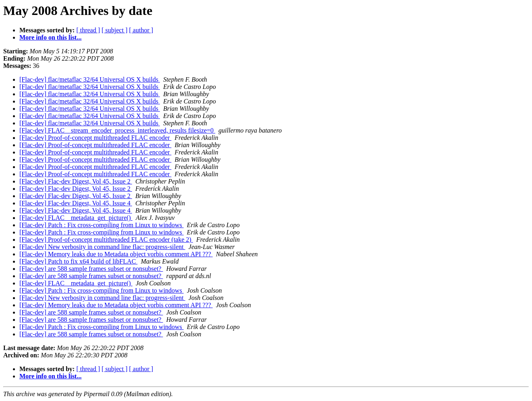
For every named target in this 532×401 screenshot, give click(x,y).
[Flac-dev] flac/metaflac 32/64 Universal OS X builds (90, 79)
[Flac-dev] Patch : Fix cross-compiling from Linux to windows (102, 225)
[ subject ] (115, 30)
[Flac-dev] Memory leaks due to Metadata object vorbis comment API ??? (116, 254)
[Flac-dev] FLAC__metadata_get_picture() (76, 218)
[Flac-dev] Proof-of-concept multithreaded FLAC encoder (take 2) (106, 240)
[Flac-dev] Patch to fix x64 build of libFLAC (78, 261)
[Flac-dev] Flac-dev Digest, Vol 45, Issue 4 (76, 203)
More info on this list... (50, 37)
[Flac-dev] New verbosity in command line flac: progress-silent (102, 247)
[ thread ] (88, 30)
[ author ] (141, 30)
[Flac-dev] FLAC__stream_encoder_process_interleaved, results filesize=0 (117, 130)
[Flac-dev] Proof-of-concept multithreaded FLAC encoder (95, 138)
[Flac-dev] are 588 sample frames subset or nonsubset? (91, 269)
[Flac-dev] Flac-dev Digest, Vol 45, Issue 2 (76, 181)
